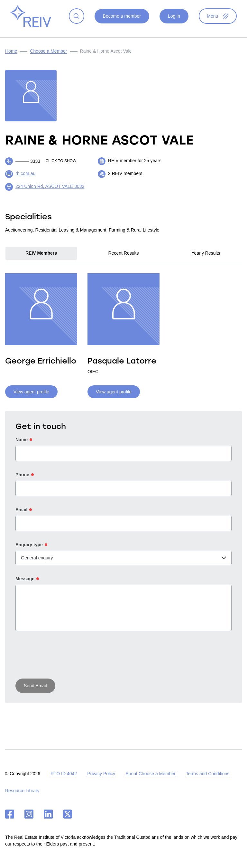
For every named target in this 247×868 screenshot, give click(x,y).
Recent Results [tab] (124, 258)
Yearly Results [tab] (206, 258)
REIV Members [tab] (41, 258)
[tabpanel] (123, 339)
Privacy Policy (101, 774)
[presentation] (64, 661)
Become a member (122, 21)
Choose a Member (48, 56)
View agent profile (31, 397)
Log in (174, 21)
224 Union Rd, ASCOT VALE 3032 (50, 191)
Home (11, 56)
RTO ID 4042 (64, 774)
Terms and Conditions (208, 774)
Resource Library (22, 791)
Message (25, 584)
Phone (22, 480)
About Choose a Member (151, 774)
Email (21, 515)
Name (22, 445)
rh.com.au (25, 179)
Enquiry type (29, 550)
